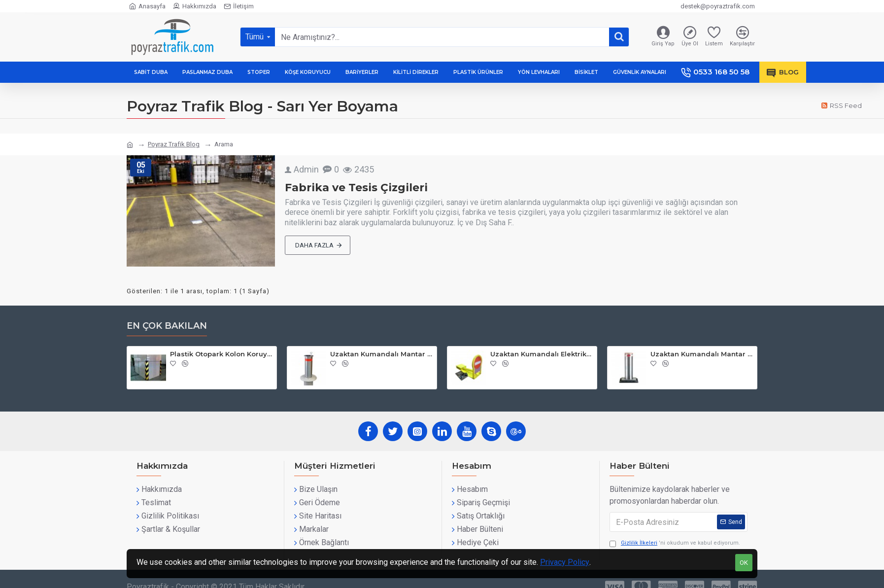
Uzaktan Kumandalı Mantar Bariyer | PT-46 (382, 354)
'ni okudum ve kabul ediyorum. (675, 543)
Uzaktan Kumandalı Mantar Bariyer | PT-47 (702, 354)
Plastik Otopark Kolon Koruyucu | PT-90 (221, 354)
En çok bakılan (167, 326)
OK (744, 563)
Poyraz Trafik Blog (174, 144)
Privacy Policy (565, 562)
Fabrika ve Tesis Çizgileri (356, 188)
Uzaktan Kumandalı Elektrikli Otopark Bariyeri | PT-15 (542, 354)
